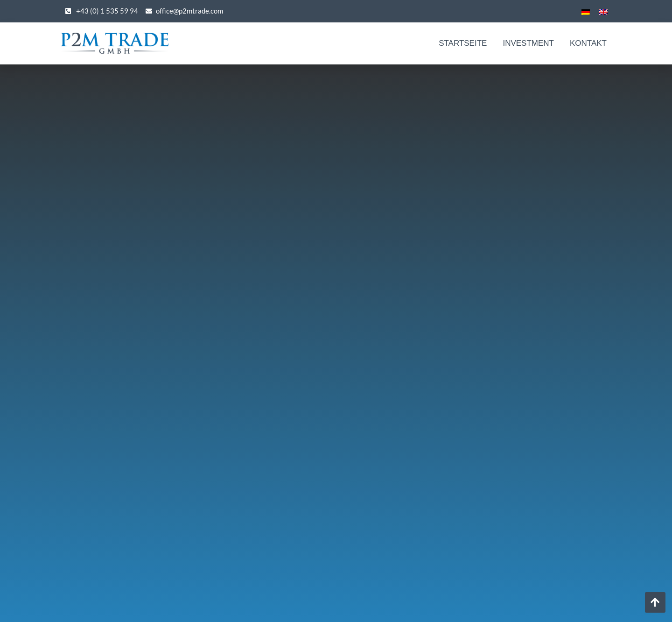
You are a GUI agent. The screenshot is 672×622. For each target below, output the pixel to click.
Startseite (463, 43)
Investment (528, 43)
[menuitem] (586, 11)
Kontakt (588, 43)
